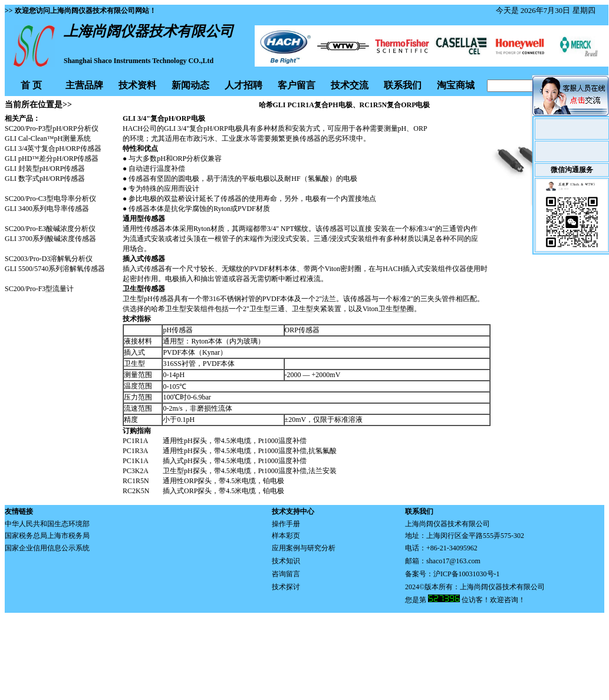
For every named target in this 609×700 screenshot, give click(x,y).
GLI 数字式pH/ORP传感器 (45, 179)
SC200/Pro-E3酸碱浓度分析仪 (50, 229)
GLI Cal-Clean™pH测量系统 (48, 138)
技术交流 (350, 85)
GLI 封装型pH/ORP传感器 (45, 169)
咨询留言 (286, 574)
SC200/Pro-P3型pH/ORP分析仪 (52, 128)
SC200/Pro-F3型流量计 (39, 289)
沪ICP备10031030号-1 (467, 574)
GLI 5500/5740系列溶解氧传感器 (55, 269)
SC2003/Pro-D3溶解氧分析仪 (49, 259)
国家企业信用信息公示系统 (47, 548)
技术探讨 (286, 587)
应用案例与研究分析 (304, 548)
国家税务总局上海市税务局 (47, 536)
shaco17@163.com (453, 561)
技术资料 (137, 85)
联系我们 (403, 85)
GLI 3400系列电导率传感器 (47, 209)
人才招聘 (243, 85)
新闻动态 (190, 85)
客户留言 (297, 85)
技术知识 (286, 561)
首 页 (31, 85)
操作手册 (286, 524)
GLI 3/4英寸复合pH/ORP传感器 (53, 148)
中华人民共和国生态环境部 (47, 524)
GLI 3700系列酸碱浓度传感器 (50, 239)
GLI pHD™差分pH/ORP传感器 (52, 159)
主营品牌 (84, 85)
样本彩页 (286, 536)
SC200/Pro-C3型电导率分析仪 (50, 199)
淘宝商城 (456, 85)
